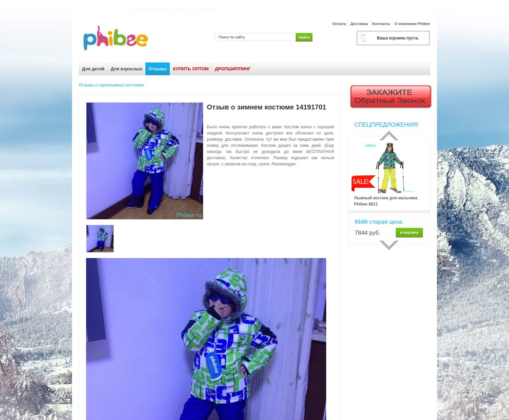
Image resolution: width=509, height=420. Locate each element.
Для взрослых (127, 69)
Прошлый (389, 136)
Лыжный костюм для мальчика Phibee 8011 (386, 201)
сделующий (389, 245)
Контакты (381, 24)
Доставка (359, 24)
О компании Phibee (412, 24)
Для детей (93, 69)
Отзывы (158, 69)
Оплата (339, 24)
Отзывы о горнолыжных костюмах (111, 85)
